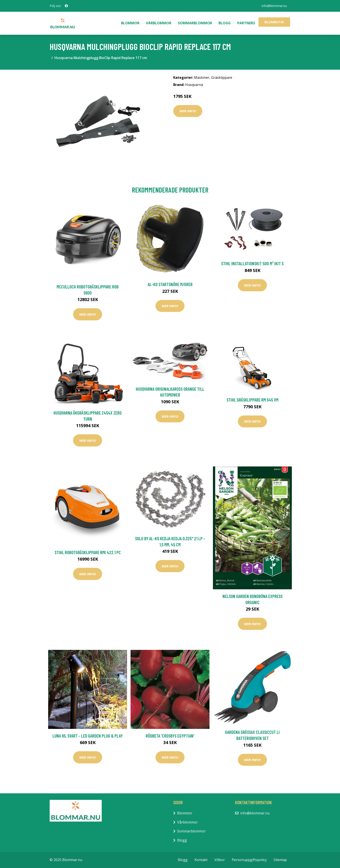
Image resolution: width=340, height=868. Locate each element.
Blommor (130, 23)
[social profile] (66, 6)
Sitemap (280, 860)
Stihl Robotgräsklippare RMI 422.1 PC (88, 552)
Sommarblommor (195, 23)
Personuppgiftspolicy (249, 860)
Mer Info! (188, 111)
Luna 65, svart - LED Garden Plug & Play (88, 736)
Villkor (220, 860)
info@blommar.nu (274, 6)
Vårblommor (159, 23)
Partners (246, 23)
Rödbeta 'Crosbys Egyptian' (170, 736)
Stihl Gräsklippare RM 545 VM (253, 400)
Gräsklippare (222, 77)
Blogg (225, 23)
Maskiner (202, 77)
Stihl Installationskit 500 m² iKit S (252, 263)
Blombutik (274, 22)
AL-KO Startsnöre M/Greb (170, 284)
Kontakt (201, 860)
